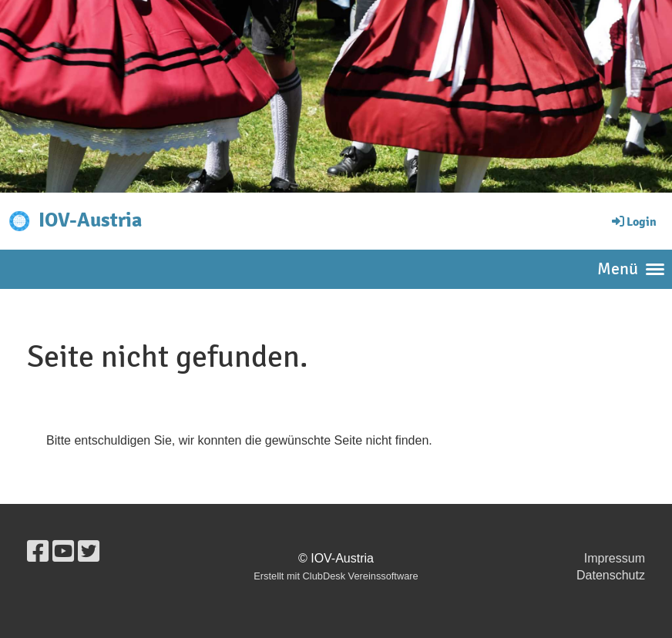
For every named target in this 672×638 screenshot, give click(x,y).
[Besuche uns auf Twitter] (89, 552)
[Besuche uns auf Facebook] (38, 552)
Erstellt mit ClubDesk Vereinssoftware (336, 576)
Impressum (615, 558)
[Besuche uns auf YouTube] (63, 552)
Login (633, 222)
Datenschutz (611, 575)
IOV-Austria (90, 220)
